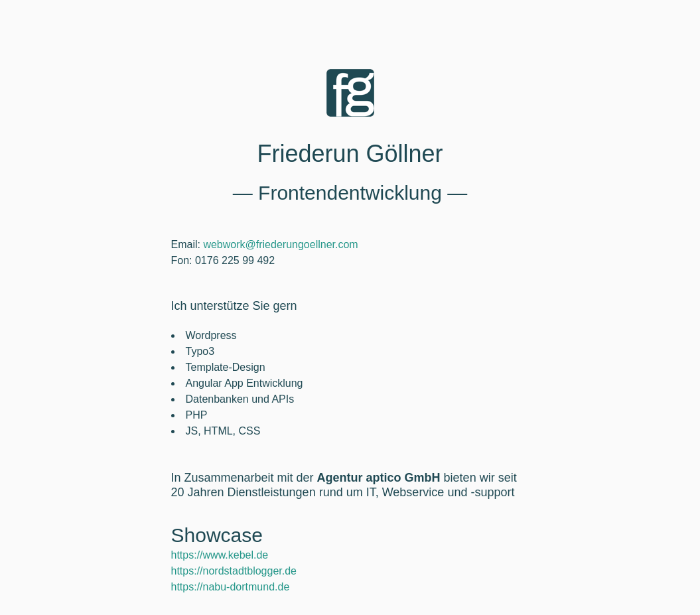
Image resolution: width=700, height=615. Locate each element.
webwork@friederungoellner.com (280, 244)
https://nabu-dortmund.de (231, 587)
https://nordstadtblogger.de (234, 571)
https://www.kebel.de (220, 555)
